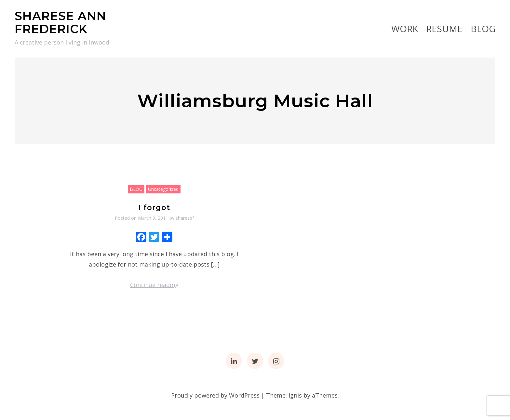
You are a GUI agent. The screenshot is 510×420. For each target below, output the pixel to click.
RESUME (444, 29)
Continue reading (154, 285)
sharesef (185, 218)
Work (405, 29)
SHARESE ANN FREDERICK (60, 22)
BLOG (483, 29)
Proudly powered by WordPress (215, 395)
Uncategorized (163, 189)
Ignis (295, 395)
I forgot (154, 208)
